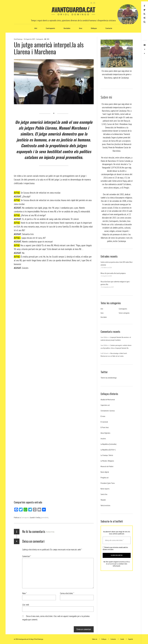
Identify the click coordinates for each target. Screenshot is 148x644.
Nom (25, 593)
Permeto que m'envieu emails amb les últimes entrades (115, 548)
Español (130, 639)
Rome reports (105, 489)
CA (91, 3)
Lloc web (26, 605)
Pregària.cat (105, 478)
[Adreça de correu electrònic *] (117, 540)
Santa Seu (104, 494)
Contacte (109, 28)
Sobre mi (95, 639)
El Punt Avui (105, 427)
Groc (81, 28)
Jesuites (103, 439)
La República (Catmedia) (109, 444)
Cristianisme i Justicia (108, 411)
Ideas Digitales (105, 433)
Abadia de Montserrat (108, 399)
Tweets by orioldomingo (109, 378)
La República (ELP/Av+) (108, 450)
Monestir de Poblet (107, 466)
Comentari (27, 556)
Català (122, 639)
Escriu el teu (50, 532)
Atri (36, 28)
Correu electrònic (67, 593)
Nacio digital (105, 472)
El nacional (104, 422)
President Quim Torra (108, 483)
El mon (103, 416)
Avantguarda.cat (73, 10)
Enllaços (94, 28)
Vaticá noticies (105, 505)
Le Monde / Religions (107, 461)
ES (94, 3)
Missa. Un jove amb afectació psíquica (113, 273)
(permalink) (45, 517)
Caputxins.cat (105, 405)
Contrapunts (50, 28)
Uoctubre (67, 28)
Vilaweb (103, 500)
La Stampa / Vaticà (107, 455)
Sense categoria (124, 313)
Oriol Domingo (18, 39)
